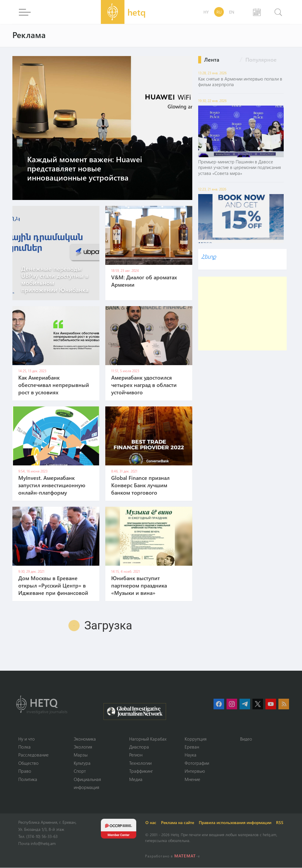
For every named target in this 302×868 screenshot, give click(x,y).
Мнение (192, 779)
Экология (83, 747)
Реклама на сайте (178, 823)
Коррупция (196, 739)
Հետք (209, 256)
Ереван (192, 747)
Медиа (136, 779)
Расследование (33, 755)
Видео (246, 739)
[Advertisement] (242, 314)
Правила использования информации (235, 823)
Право (25, 771)
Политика (28, 779)
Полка (24, 747)
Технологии (140, 763)
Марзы (81, 755)
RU (219, 12)
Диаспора (139, 747)
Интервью (195, 771)
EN (232, 12)
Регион (136, 755)
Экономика (85, 739)
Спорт (80, 771)
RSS (280, 823)
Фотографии (197, 763)
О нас (151, 823)
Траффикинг (141, 771)
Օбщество (28, 763)
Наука (191, 755)
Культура (82, 763)
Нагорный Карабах (148, 739)
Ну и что (27, 739)
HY (206, 12)
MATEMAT (185, 856)
